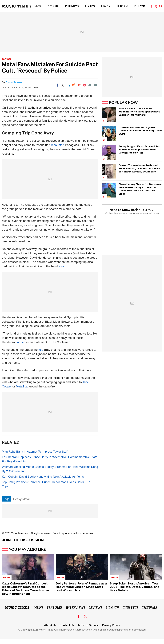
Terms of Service (88, 625)
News (38, 6)
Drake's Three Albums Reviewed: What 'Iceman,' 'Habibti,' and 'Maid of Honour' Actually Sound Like (139, 168)
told (41, 350)
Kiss (61, 266)
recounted (58, 145)
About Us (50, 625)
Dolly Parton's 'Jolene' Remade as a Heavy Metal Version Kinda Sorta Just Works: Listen (81, 587)
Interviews (72, 6)
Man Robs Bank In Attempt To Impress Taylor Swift (35, 452)
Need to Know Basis (124, 210)
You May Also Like (27, 549)
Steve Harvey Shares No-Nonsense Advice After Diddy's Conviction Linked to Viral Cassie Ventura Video (140, 189)
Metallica (22, 386)
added (21, 342)
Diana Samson (14, 82)
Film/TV (106, 6)
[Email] (90, 85)
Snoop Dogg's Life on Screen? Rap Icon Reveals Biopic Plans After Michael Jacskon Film (139, 149)
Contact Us (67, 625)
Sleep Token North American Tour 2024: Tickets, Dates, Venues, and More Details (135, 587)
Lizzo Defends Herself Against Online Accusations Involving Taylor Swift (140, 131)
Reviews (90, 6)
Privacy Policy (111, 625)
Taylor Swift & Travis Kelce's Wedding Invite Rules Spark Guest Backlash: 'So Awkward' (139, 112)
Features (53, 6)
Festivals (140, 6)
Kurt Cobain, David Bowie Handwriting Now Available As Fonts (43, 477)
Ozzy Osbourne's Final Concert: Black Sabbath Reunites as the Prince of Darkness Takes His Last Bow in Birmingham (26, 589)
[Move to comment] (96, 85)
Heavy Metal (21, 499)
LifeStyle (122, 6)
